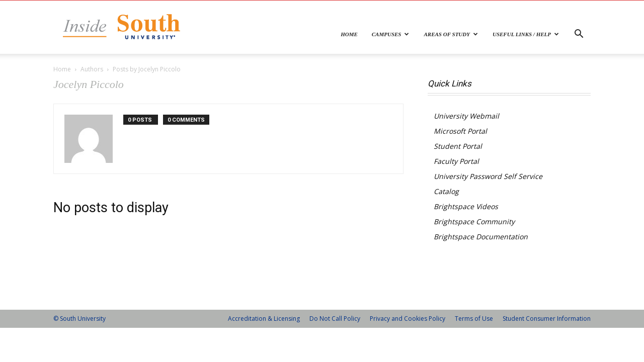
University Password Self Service (488, 176)
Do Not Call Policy (335, 319)
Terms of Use (474, 319)
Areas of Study (451, 34)
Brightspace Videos (466, 206)
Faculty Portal (456, 161)
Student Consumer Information (547, 319)
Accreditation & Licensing (264, 319)
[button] (579, 35)
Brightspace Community (474, 221)
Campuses (391, 34)
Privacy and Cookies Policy (408, 319)
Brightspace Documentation (481, 237)
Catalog (446, 191)
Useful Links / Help (526, 34)
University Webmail (466, 116)
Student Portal (458, 146)
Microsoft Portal (460, 131)
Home (349, 34)
